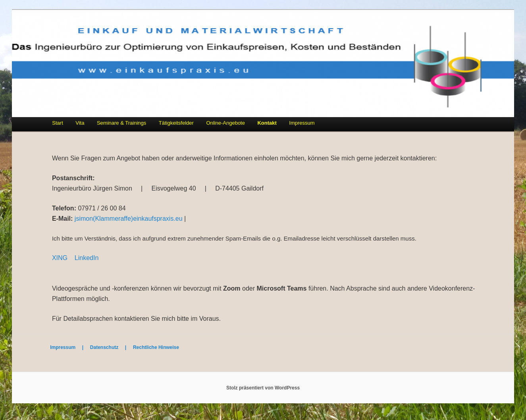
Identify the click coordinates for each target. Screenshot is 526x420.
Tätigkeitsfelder (176, 123)
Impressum (302, 123)
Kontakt (267, 123)
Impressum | (70, 347)
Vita (80, 123)
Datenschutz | (112, 347)
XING (60, 258)
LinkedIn (87, 258)
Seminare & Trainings (121, 123)
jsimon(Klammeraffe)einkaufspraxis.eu (129, 219)
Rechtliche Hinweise (156, 347)
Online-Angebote (225, 123)
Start (57, 123)
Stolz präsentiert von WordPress (263, 388)
